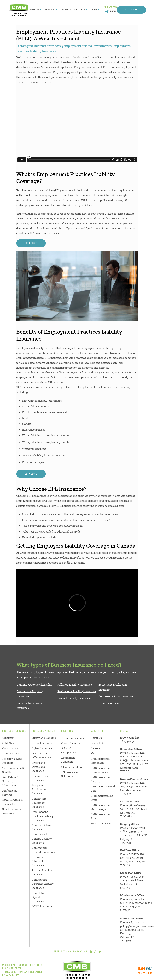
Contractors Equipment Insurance (39, 803)
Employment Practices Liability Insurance (43, 816)
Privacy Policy (11, 975)
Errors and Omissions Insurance (38, 767)
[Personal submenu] (56, 10)
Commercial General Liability (34, 685)
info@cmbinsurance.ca (134, 760)
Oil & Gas (8, 743)
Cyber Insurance (108, 703)
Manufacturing (11, 754)
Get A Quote (131, 10)
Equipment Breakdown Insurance (39, 789)
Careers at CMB (62, 952)
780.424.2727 (111, 7)
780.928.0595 (137, 805)
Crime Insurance (42, 743)
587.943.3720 (137, 828)
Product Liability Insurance (74, 698)
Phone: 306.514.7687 (132, 877)
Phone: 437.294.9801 (132, 899)
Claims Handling (72, 767)
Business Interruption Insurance (39, 861)
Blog (93, 754)
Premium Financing (73, 738)
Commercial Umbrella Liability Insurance (43, 884)
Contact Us (97, 743)
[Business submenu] (41, 10)
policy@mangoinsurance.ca (137, 926)
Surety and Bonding (44, 738)
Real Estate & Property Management (10, 781)
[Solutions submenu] (87, 10)
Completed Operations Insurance (39, 897)
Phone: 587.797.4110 (132, 854)
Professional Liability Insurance (77, 691)
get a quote (31, 243)
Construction (10, 748)
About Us (96, 738)
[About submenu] (99, 10)
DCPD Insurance (42, 906)
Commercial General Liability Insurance (42, 839)
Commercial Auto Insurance (116, 696)
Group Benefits (71, 743)
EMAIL (113, 12)
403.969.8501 (134, 832)
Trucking (8, 738)
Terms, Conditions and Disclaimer (22, 972)
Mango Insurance (101, 824)
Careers (95, 748)
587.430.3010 (137, 922)
